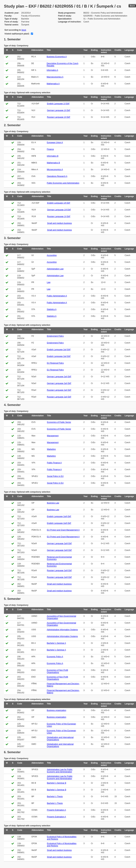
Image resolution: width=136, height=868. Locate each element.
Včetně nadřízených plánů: (17, 34)
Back (132, 6)
